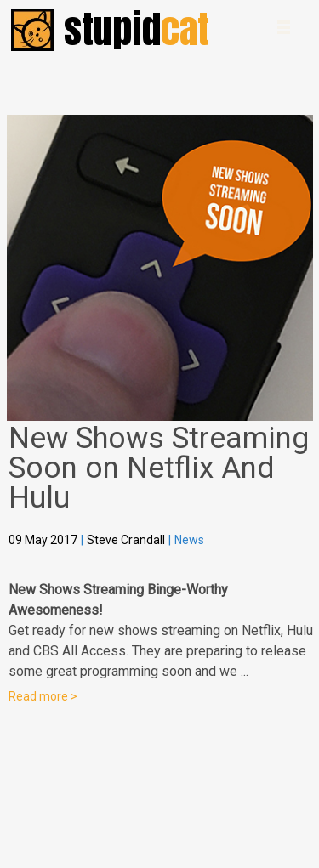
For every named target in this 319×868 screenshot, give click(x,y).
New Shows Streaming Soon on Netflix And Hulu (159, 468)
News (189, 540)
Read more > (43, 696)
